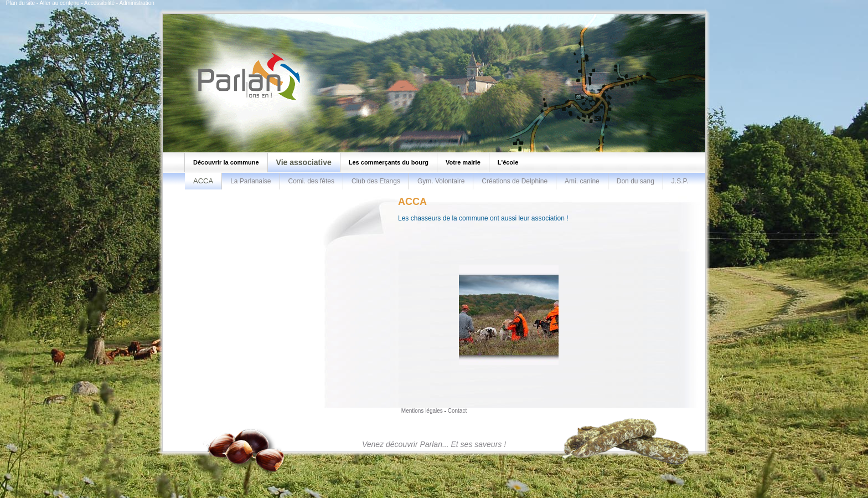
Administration (136, 3)
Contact (457, 411)
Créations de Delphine (515, 181)
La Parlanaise (250, 181)
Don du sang (635, 181)
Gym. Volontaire (441, 181)
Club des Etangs (376, 181)
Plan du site (20, 3)
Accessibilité (99, 3)
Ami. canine (582, 181)
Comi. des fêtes (311, 181)
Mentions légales (422, 411)
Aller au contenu (59, 3)
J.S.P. (680, 181)
